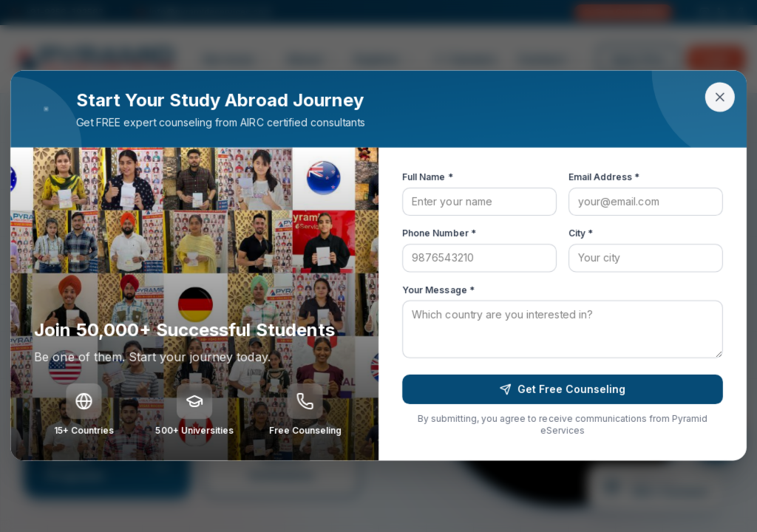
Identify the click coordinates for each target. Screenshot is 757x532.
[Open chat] (716, 437)
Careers (466, 59)
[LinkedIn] (722, 13)
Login (716, 59)
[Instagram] (705, 13)
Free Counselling (623, 12)
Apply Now (638, 59)
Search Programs (107, 466)
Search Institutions (282, 466)
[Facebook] (740, 13)
